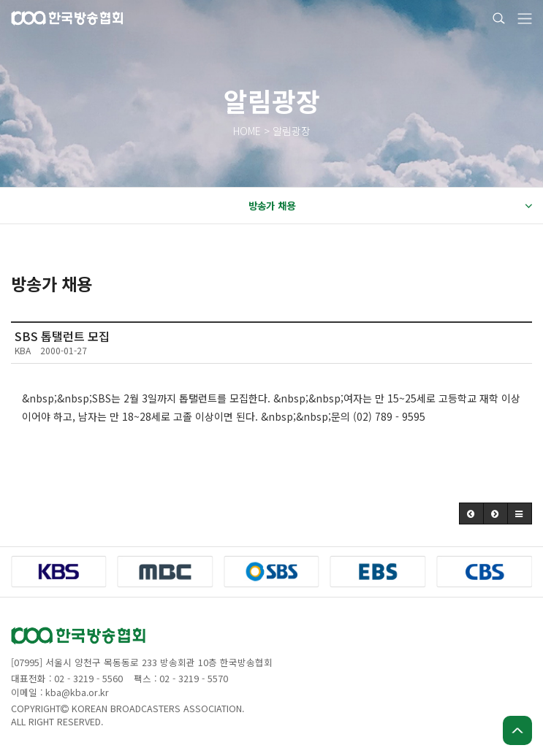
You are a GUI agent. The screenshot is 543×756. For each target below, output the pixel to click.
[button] (471, 513)
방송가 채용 (390, 206)
